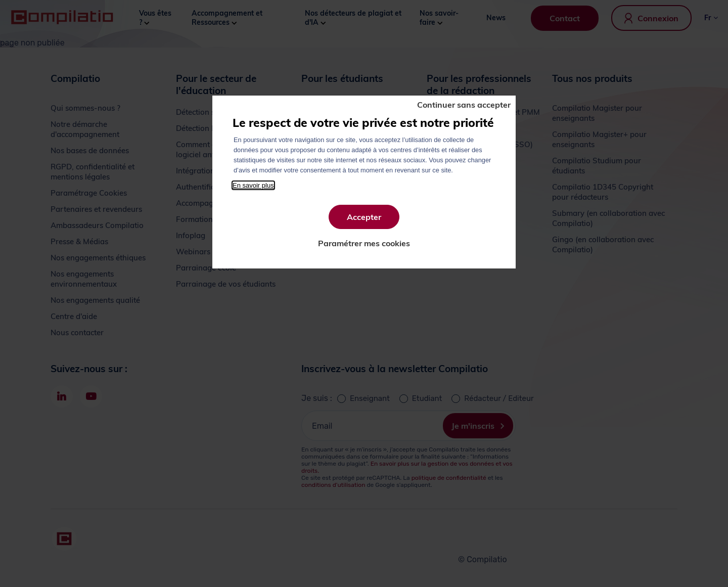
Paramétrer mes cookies (364, 243)
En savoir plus (253, 185)
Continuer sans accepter (464, 105)
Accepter (364, 217)
